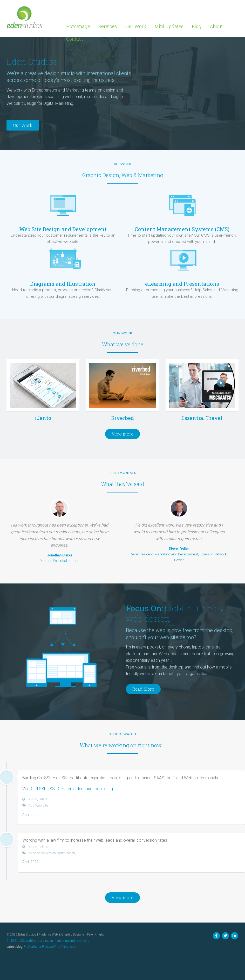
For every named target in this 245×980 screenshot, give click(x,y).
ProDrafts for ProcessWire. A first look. (50, 947)
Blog (197, 26)
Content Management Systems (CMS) (182, 229)
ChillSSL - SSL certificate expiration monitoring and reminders (48, 941)
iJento (43, 418)
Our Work (136, 26)
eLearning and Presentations (182, 284)
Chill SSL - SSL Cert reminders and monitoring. (72, 789)
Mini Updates (169, 26)
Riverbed (122, 418)
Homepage (78, 26)
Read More (143, 689)
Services (108, 26)
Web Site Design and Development (63, 229)
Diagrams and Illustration (63, 284)
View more (122, 434)
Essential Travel (202, 418)
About (216, 26)
